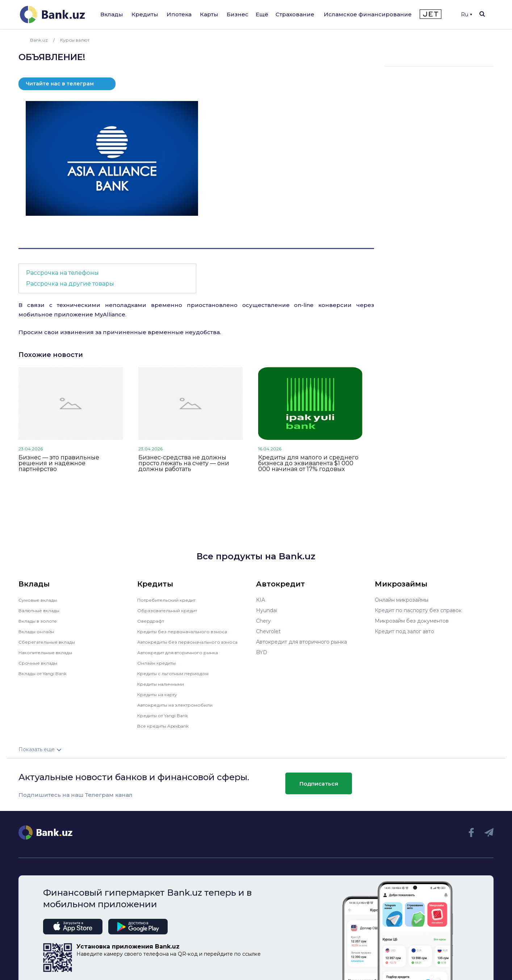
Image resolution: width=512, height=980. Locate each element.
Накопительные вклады (49, 652)
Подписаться (319, 784)
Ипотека (179, 14)
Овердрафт (152, 621)
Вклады (112, 14)
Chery (263, 621)
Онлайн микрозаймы (402, 600)
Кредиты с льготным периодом (178, 673)
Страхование (295, 14)
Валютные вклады (42, 610)
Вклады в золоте (40, 621)
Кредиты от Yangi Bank (167, 715)
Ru (467, 14)
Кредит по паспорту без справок (418, 610)
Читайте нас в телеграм (60, 84)
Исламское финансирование (368, 14)
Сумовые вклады (40, 600)
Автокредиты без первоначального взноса (193, 642)
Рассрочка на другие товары (70, 284)
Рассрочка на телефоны (62, 273)
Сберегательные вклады (50, 642)
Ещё (262, 14)
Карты (209, 14)
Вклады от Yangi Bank (47, 673)
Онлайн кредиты (159, 663)
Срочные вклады (40, 663)
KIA (261, 600)
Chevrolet (268, 631)
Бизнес (238, 14)
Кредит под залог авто (404, 631)
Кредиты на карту (161, 694)
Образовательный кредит (171, 610)
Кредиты (145, 14)
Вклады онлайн (39, 631)
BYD (262, 652)
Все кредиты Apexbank (167, 726)
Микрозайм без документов (412, 621)
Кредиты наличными (164, 684)
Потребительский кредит (171, 600)
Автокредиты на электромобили (180, 705)
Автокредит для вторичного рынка (183, 652)
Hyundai (267, 610)
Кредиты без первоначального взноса (187, 631)
